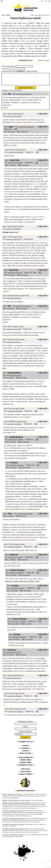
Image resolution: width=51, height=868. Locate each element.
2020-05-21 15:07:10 (19, 639)
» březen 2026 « (25, 765)
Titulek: (4, 69)
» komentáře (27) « (25, 60)
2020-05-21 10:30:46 (25, 516)
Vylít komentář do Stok (25, 90)
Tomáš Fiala (14, 162)
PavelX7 (4, 797)
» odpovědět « (43, 116)
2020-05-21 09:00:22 (24, 96)
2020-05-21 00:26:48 (14, 118)
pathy (11, 129)
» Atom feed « (26, 774)
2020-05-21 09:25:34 (14, 378)
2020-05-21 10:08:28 (16, 442)
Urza (8, 15)
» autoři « (26, 753)
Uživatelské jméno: (8, 66)
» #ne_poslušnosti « (26, 760)
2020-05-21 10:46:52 (15, 549)
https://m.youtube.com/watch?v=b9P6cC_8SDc (22, 584)
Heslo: (26, 729)
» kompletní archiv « (25, 767)
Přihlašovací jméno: (26, 724)
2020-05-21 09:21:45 (14, 344)
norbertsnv (14, 557)
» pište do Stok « (25, 755)
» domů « (26, 748)
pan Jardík (5, 813)
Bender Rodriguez (18, 572)
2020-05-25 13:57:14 (15, 165)
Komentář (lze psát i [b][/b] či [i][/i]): (20, 71)
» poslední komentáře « (25, 793)
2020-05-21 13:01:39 (13, 655)
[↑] (16, 131)
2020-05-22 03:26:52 (16, 714)
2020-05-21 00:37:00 (26, 129)
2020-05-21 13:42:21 (17, 590)
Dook (10, 516)
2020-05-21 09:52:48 (15, 413)
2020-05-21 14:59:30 (18, 624)
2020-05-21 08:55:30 (14, 300)
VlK (9, 96)
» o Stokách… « (26, 750)
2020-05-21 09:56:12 (14, 426)
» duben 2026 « (25, 762)
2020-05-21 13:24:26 (14, 680)
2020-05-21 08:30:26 (14, 242)
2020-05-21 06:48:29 (14, 231)
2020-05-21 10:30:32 (17, 467)
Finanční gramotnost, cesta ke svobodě (19, 803)
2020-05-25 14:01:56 (14, 275)
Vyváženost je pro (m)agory (15, 797)
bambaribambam (14, 375)
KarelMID (5, 803)
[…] (37, 810)
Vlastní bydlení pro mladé (25, 18)
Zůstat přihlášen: (25, 734)
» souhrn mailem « (26, 776)
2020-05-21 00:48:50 (16, 155)
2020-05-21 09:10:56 (14, 331)
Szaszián (14, 465)
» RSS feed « (25, 771)
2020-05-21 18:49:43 (15, 698)
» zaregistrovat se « (26, 744)
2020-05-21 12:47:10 (15, 560)
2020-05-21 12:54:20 (16, 575)
